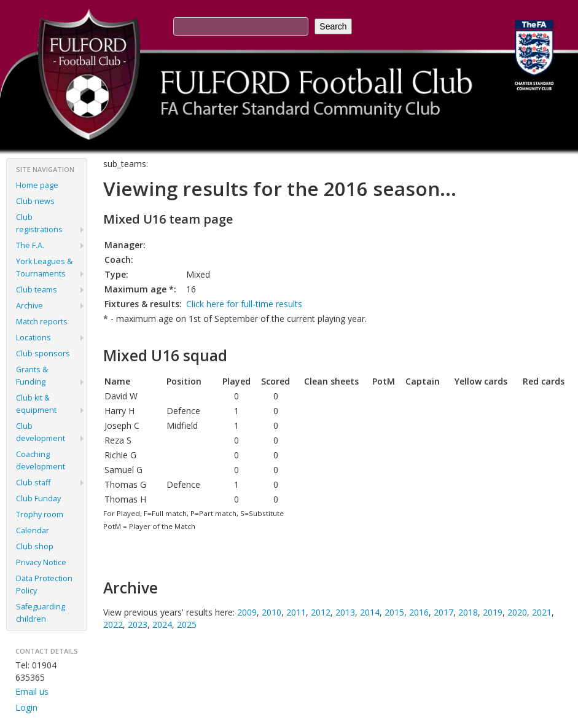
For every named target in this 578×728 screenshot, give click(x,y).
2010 (271, 612)
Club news (35, 201)
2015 (394, 612)
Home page (37, 185)
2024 (162, 624)
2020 (517, 612)
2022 (113, 624)
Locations (33, 338)
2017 (443, 612)
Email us (32, 691)
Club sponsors (43, 354)
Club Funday (38, 499)
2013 (345, 612)
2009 (247, 612)
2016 (419, 612)
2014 (370, 612)
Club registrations (39, 223)
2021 (542, 612)
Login (26, 707)
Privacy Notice (41, 562)
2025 (187, 624)
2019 (493, 612)
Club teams (37, 290)
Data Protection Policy (44, 585)
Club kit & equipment (36, 404)
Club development (41, 432)
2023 (138, 624)
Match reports (42, 322)
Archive (29, 306)
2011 (296, 612)
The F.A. (30, 245)
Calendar (33, 530)
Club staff (33, 483)
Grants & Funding (32, 376)
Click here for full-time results (244, 304)
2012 (321, 612)
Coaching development (41, 460)
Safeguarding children (41, 613)
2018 (468, 612)
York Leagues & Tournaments (44, 268)
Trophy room (40, 515)
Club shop (35, 546)
